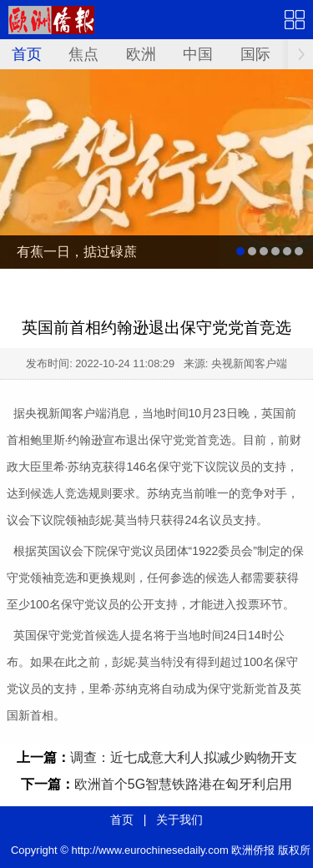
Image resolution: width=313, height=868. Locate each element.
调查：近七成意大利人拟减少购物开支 (184, 757)
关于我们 (179, 820)
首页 (27, 54)
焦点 (83, 54)
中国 (198, 54)
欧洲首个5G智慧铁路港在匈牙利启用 (183, 784)
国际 (255, 54)
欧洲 (141, 54)
